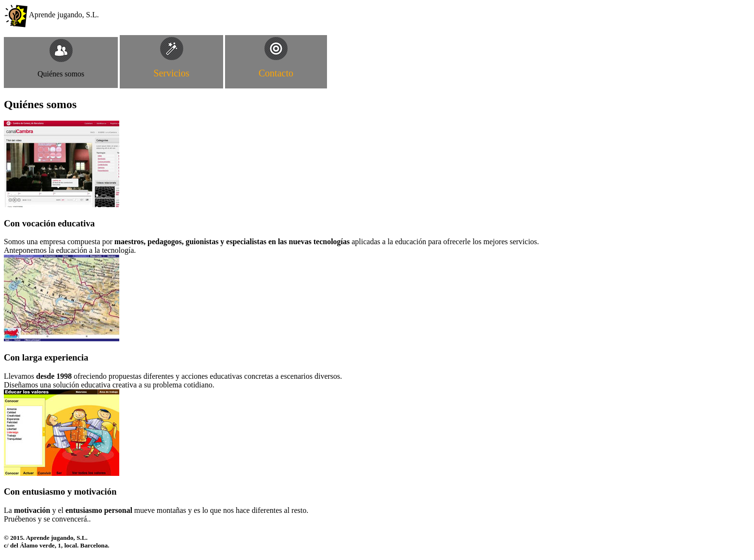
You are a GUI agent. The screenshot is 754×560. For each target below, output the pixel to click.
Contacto (276, 73)
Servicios (171, 73)
